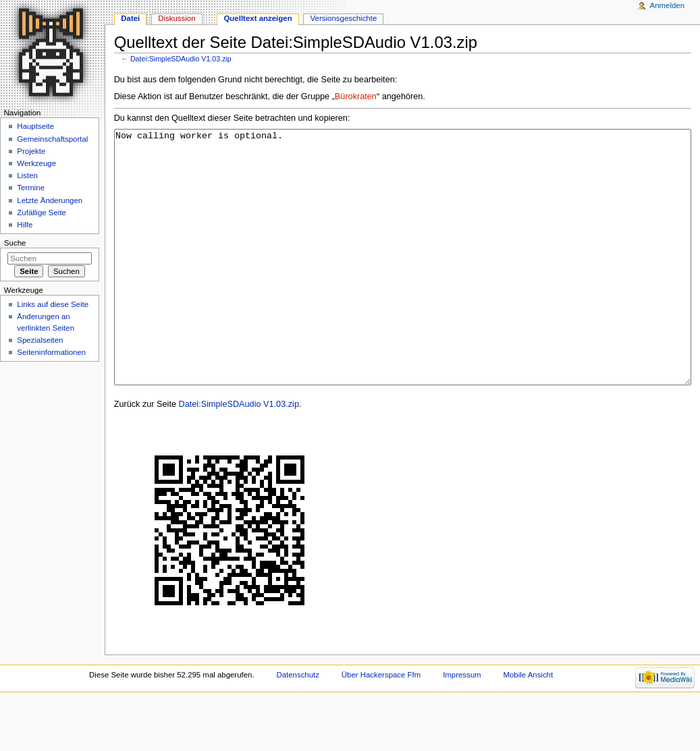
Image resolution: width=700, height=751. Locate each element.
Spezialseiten (40, 340)
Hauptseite (35, 126)
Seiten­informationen (51, 352)
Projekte (31, 151)
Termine (31, 188)
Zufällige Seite (42, 213)
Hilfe (25, 225)
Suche (15, 243)
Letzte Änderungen (50, 200)
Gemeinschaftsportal (52, 139)
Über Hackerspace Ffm (381, 725)
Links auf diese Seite (53, 304)
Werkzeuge (36, 163)
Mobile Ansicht (529, 725)
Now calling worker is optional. (403, 282)
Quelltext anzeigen (258, 18)
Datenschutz (298, 725)
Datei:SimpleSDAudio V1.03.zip (181, 59)
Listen (27, 175)
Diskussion (177, 18)
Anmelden (668, 5)
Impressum (462, 725)
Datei (130, 18)
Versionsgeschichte (344, 18)
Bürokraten (356, 96)
